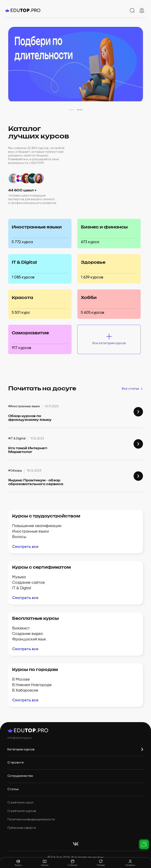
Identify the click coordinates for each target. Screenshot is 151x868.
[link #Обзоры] (138, 476)
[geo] (142, 10)
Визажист (21, 628)
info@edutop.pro (20, 738)
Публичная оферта (22, 828)
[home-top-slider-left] (12, 66)
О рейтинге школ (20, 803)
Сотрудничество (20, 776)
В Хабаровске (25, 690)
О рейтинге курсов (22, 811)
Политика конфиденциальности (31, 820)
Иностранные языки (30, 531)
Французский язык (29, 639)
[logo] (29, 10)
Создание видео (28, 634)
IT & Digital (22, 588)
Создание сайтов (28, 583)
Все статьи (132, 389)
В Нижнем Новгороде (32, 685)
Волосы (19, 537)
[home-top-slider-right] (139, 66)
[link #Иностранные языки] (138, 412)
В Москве (21, 679)
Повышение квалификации (37, 526)
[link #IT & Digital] (138, 444)
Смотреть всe (25, 547)
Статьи (13, 789)
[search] (132, 10)
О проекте (16, 763)
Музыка (19, 577)
